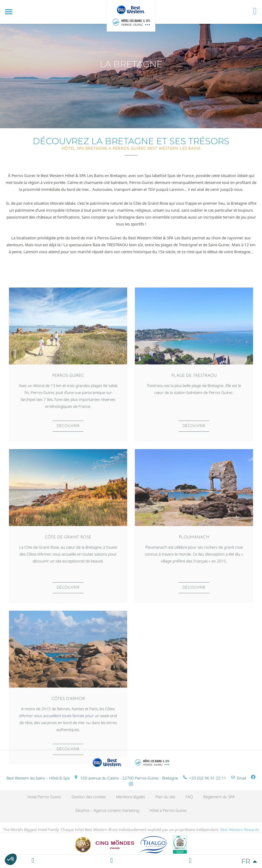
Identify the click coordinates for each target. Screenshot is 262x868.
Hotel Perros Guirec (44, 797)
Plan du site (165, 797)
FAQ (189, 797)
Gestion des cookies (89, 797)
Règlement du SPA (219, 797)
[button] (9, 12)
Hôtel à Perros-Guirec (168, 810)
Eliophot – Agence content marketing (107, 810)
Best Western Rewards (240, 830)
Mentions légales (131, 797)
